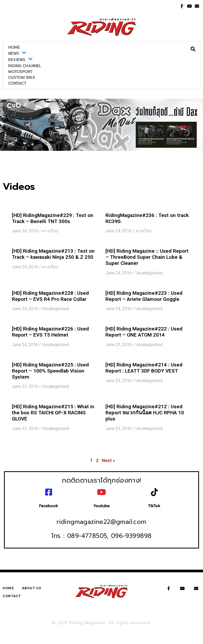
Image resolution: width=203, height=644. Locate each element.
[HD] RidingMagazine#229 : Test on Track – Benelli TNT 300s (53, 218)
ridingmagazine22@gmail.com (101, 517)
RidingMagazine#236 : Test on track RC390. (147, 218)
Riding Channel (25, 66)
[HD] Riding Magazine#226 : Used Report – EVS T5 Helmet (50, 332)
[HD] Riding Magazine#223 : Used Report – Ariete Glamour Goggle (144, 296)
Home (14, 47)
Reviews (20, 60)
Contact (17, 83)
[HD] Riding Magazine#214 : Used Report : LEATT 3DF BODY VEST (144, 368)
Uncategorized (149, 273)
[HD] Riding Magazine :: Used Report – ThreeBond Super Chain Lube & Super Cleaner (147, 257)
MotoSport (20, 72)
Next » (108, 460)
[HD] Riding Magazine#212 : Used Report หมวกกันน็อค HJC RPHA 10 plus (145, 413)
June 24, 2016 (25, 231)
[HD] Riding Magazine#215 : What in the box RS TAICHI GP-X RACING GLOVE (53, 413)
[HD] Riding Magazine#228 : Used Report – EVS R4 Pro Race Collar (50, 296)
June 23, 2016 (119, 345)
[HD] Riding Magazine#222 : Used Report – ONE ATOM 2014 (144, 332)
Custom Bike (22, 78)
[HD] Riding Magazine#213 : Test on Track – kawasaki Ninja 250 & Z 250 (53, 254)
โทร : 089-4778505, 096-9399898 (102, 531)
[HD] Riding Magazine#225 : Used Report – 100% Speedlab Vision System (50, 371)
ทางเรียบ (50, 231)
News (17, 53)
